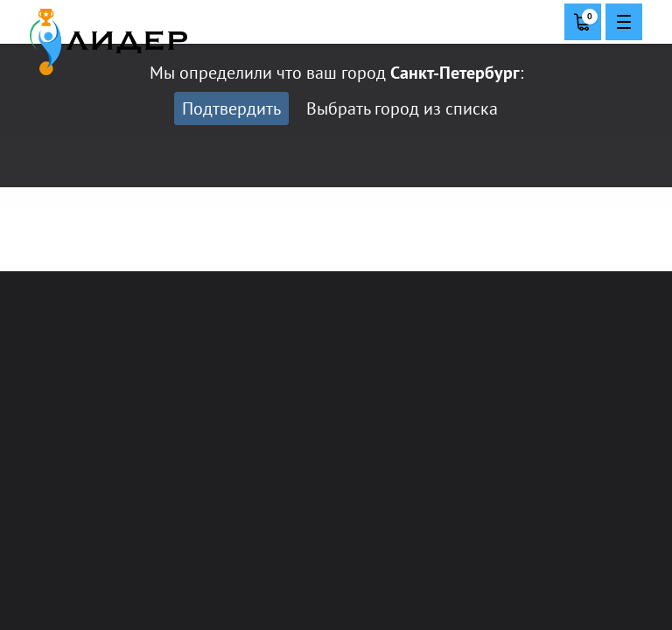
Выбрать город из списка (402, 108)
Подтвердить (231, 108)
